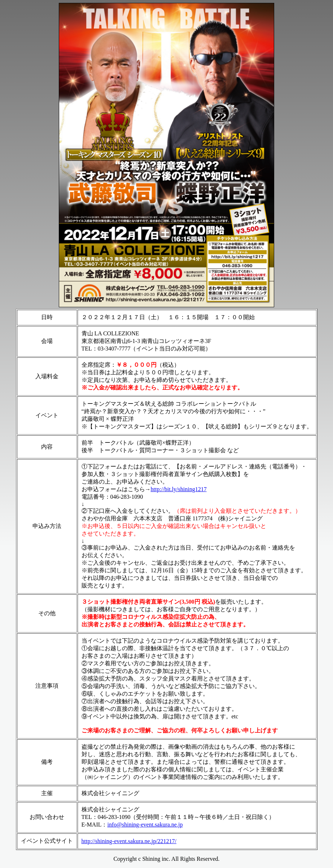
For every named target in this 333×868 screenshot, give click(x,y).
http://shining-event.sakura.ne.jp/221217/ (129, 841)
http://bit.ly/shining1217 (179, 489)
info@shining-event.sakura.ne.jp (145, 825)
